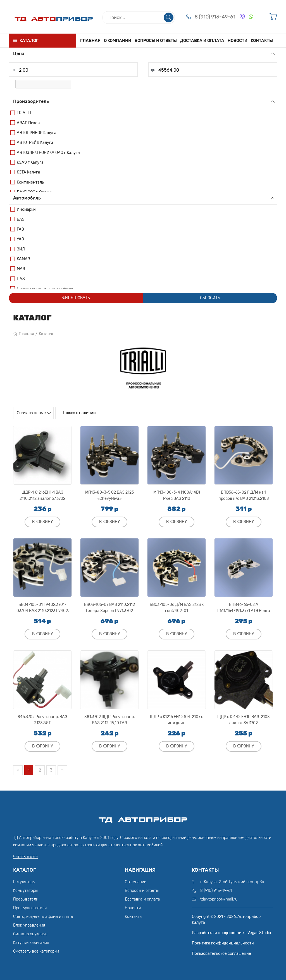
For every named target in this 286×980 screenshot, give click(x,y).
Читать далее (25, 856)
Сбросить (210, 298)
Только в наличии (96, 413)
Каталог (46, 334)
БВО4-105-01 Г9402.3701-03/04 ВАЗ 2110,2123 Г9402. (43, 606)
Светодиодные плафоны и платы (43, 916)
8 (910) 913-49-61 (215, 17)
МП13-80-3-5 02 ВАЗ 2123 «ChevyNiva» (109, 494)
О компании (117, 40)
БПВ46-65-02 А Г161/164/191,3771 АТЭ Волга (244, 606)
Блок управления (29, 925)
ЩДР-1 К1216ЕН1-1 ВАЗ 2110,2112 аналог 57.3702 (42, 494)
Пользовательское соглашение (221, 953)
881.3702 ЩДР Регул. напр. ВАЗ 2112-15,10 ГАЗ (109, 718)
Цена (19, 54)
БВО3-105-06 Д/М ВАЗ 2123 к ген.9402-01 (177, 606)
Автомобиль (27, 198)
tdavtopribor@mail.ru (219, 899)
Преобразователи (30, 907)
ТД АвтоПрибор (143, 817)
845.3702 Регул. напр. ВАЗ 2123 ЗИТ (42, 718)
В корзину (42, 520)
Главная (89, 40)
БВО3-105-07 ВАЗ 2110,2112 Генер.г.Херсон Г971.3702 (109, 606)
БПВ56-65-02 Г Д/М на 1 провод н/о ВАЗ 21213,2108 (244, 494)
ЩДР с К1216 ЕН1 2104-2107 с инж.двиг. (177, 718)
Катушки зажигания (31, 942)
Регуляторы (24, 881)
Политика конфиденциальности (223, 943)
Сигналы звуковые (30, 933)
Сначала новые (37, 413)
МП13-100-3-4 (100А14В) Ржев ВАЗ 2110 (177, 494)
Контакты (263, 40)
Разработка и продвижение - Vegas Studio (231, 932)
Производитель (31, 101)
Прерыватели (26, 899)
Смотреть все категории (36, 951)
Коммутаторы (25, 890)
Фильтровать (76, 298)
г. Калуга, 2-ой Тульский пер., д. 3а (232, 881)
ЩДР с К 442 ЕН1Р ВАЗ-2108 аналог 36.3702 (244, 718)
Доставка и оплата (201, 40)
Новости (237, 40)
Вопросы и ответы (156, 40)
